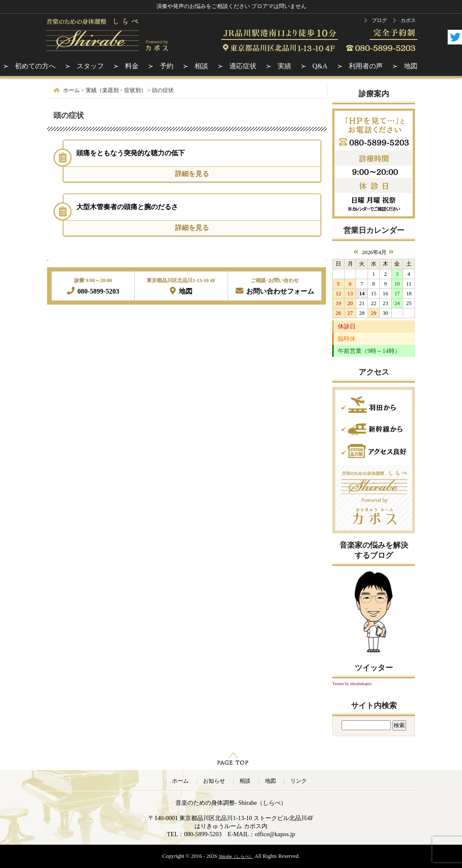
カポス (408, 20)
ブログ (379, 20)
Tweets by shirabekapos (352, 684)
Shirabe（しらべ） (236, 856)
